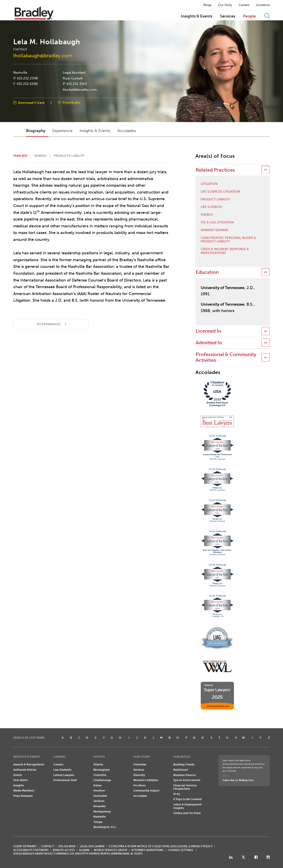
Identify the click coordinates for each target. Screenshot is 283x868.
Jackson (99, 801)
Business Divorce (185, 775)
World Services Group (110, 850)
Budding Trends (184, 764)
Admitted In (209, 343)
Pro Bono (140, 785)
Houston (99, 790)
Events (18, 775)
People (249, 16)
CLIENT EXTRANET (25, 846)
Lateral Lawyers (64, 775)
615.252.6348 (27, 84)
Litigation (209, 184)
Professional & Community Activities (226, 357)
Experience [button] (62, 131)
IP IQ (177, 794)
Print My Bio (71, 103)
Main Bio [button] (20, 156)
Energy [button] (41, 156)
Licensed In (208, 331)
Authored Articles (25, 770)
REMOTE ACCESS (64, 850)
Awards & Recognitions (29, 764)
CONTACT (47, 846)
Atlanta (98, 764)
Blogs (207, 5)
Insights (19, 785)
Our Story (225, 5)
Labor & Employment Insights (187, 806)
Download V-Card (31, 103)
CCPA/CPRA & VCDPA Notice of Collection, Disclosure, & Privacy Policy (161, 846)
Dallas (98, 785)
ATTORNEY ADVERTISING (147, 850)
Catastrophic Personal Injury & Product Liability (228, 240)
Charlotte (100, 775)
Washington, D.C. (105, 827)
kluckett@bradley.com (80, 89)
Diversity (139, 775)
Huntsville (100, 796)
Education (207, 272)
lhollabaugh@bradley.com (43, 56)
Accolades (140, 796)
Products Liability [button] (69, 156)
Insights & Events (197, 16)
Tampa (98, 822)
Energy (207, 215)
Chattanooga (102, 780)
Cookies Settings (181, 850)
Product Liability (215, 199)
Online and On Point (187, 813)
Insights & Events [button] (95, 131)
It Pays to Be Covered (187, 799)
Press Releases (23, 796)
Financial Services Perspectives (185, 787)
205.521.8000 (67, 846)
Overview (140, 764)
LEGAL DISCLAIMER (92, 846)
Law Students (62, 770)
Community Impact (146, 790)
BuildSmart (181, 770)
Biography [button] (36, 131)
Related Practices (215, 170)
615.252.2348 (27, 78)
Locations (263, 5)
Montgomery (102, 811)
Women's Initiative (146, 780)
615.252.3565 (77, 84)
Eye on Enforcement (187, 780)
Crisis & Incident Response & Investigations (225, 251)
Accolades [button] (127, 131)
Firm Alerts (20, 780)
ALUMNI (84, 850)
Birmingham (101, 770)
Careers (244, 5)
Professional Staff (65, 780)
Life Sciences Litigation (220, 192)
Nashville (20, 73)
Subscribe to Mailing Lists (238, 780)
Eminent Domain (214, 230)
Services (228, 16)
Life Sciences (211, 207)
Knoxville (99, 806)
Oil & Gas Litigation (217, 222)
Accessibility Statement (31, 850)
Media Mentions (24, 790)
